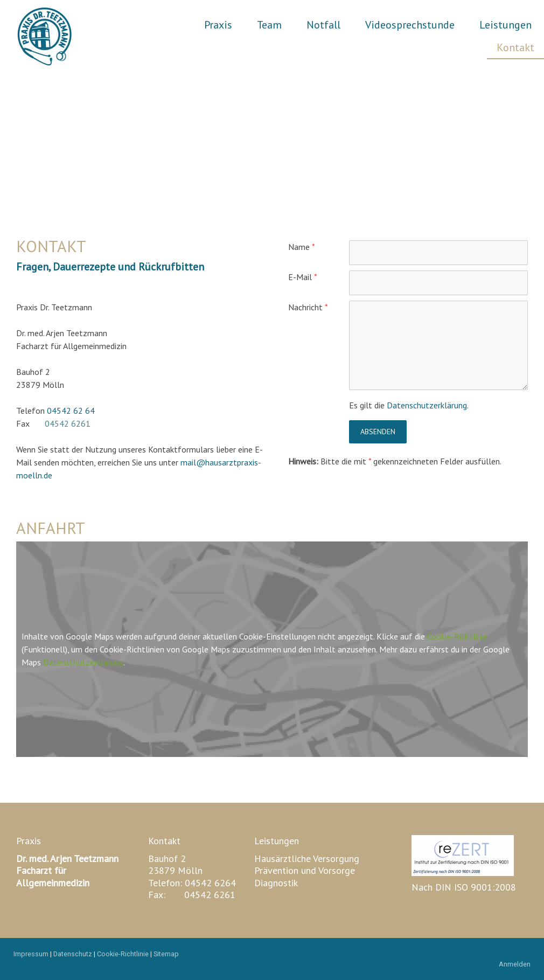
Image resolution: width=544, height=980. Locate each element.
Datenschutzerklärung (427, 405)
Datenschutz (73, 954)
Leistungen (505, 25)
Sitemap (166, 954)
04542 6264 (210, 883)
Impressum (31, 954)
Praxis (218, 25)
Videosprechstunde (410, 25)
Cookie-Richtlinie (457, 636)
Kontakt (515, 47)
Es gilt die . (409, 405)
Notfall (323, 25)
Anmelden (515, 964)
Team (269, 25)
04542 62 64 (71, 411)
